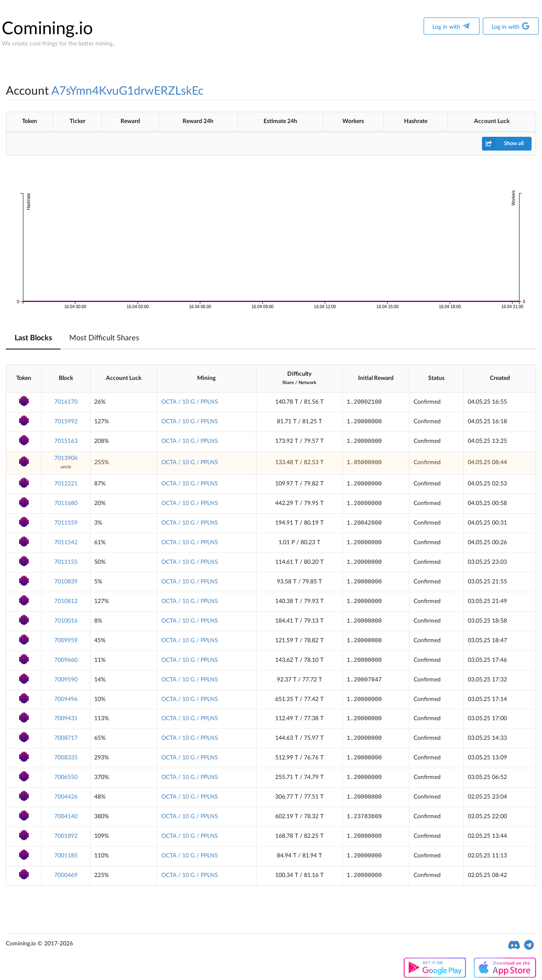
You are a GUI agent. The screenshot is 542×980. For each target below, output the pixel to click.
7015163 (66, 441)
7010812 (66, 601)
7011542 (66, 543)
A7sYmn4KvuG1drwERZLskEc (127, 91)
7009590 (66, 680)
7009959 (66, 641)
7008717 (66, 738)
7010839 (66, 582)
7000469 (66, 875)
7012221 (66, 484)
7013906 (66, 458)
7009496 (66, 699)
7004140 (66, 817)
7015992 (66, 422)
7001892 (66, 836)
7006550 (66, 777)
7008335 (66, 758)
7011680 (66, 503)
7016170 (66, 402)
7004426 (66, 797)
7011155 (66, 562)
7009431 (66, 719)
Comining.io (47, 29)
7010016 (66, 621)
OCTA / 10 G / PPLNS (190, 402)
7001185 (66, 856)
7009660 (66, 660)
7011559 (66, 523)
